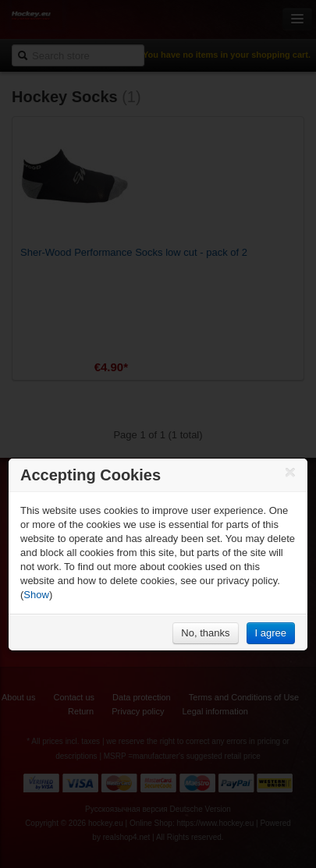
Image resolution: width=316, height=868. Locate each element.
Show (36, 595)
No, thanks (205, 633)
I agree (271, 633)
